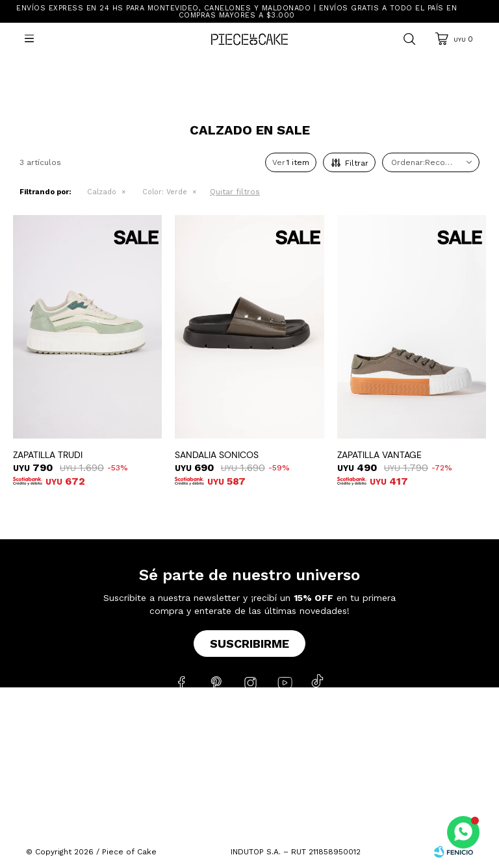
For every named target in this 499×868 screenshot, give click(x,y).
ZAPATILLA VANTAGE (379, 455)
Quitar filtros (235, 192)
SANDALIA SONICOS (217, 455)
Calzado (102, 192)
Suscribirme (249, 644)
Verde (165, 192)
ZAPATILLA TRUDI (48, 455)
